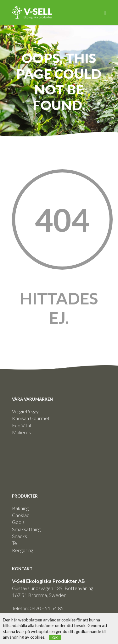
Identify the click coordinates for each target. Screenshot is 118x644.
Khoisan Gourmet (31, 418)
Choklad (21, 515)
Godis (18, 522)
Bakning (20, 508)
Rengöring (22, 550)
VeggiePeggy (25, 411)
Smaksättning (26, 529)
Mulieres (21, 432)
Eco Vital (21, 425)
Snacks (20, 536)
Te (14, 543)
